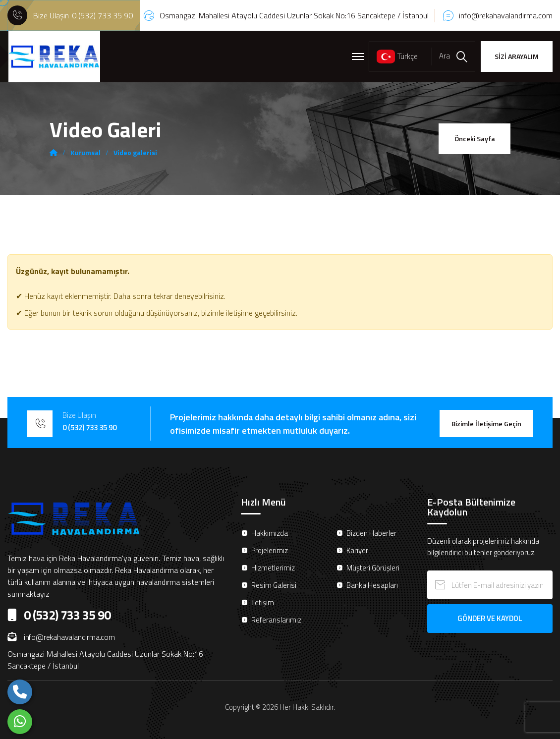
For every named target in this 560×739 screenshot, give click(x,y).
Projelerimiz (270, 550)
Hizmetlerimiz (273, 568)
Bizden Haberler (371, 533)
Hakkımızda (270, 533)
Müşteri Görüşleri (373, 568)
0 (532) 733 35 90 (102, 15)
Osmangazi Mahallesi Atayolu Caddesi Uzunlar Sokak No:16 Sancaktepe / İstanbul (294, 15)
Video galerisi (135, 153)
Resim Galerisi (274, 585)
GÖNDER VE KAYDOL (490, 618)
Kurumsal (85, 153)
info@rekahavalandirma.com (506, 15)
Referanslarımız (276, 620)
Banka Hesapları (372, 585)
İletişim (263, 602)
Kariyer (357, 550)
